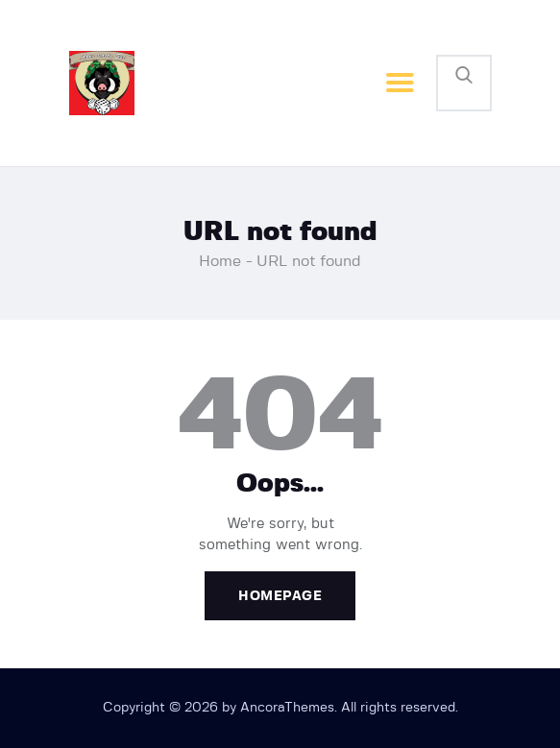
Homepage (280, 596)
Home (220, 261)
